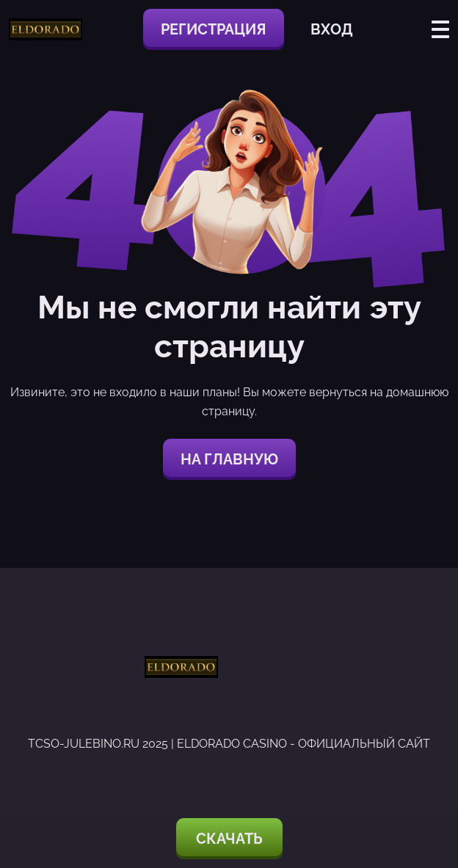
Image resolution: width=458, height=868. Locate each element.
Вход (332, 29)
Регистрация (214, 29)
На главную (229, 459)
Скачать (229, 839)
